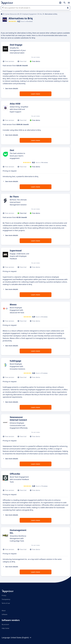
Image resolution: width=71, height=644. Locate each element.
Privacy (4, 595)
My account (5, 624)
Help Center (6, 628)
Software (5, 614)
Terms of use (6, 603)
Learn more (35, 94)
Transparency (6, 599)
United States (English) (21, 638)
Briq (41, 14)
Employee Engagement (29, 14)
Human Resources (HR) (12, 14)
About (4, 611)
